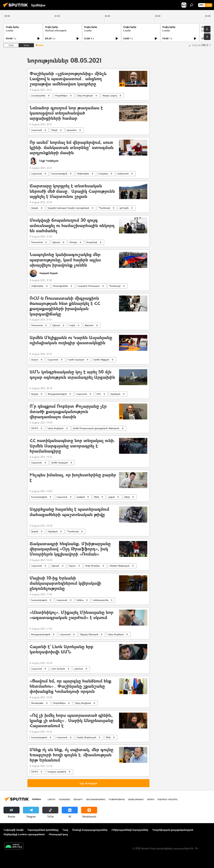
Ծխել (97, 497)
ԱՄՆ (99, 394)
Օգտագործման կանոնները (43, 830)
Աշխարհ (56, 242)
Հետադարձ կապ (58, 834)
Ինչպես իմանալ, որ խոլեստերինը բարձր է (73, 478)
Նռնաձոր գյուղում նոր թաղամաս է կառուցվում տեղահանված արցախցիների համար (66, 113)
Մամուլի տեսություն (56, 30)
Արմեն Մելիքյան (101, 360)
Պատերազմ (104, 208)
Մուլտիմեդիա (61, 96)
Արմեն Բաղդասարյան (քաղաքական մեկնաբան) (96, 428)
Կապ (65, 830)
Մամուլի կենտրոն (168, 799)
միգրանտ (89, 325)
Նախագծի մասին (14, 830)
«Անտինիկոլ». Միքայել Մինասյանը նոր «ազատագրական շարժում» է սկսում (71, 615)
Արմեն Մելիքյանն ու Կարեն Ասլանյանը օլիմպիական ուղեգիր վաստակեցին (71, 340)
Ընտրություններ (60, 286)
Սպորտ (35, 360)
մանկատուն (123, 174)
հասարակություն (59, 174)
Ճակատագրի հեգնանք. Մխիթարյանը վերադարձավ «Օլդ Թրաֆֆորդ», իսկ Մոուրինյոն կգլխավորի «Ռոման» (70, 549)
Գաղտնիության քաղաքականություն (173, 830)
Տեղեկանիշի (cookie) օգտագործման (24, 834)
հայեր (72, 325)
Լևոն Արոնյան (58, 669)
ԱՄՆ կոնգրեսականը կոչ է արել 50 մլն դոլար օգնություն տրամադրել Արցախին (72, 375)
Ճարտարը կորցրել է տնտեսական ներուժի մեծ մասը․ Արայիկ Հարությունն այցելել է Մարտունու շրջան (72, 191)
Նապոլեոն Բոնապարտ (89, 286)
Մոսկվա (73, 242)
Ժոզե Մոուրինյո (93, 566)
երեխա (80, 600)
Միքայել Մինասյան (89, 634)
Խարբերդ (103, 174)
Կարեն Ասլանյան (76, 360)
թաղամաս (72, 130)
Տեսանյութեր (37, 703)
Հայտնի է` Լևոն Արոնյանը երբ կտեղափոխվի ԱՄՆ (61, 649)
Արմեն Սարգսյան (60, 463)
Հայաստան (37, 130)
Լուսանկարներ (38, 96)
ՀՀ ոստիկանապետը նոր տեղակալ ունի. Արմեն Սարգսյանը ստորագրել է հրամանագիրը (72, 446)
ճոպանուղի (92, 242)
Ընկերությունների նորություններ (130, 830)
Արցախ (35, 208)
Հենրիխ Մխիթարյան (119, 566)
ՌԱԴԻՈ (35, 428)
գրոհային (124, 208)
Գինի (108, 737)
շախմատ (79, 669)
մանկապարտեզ (101, 600)
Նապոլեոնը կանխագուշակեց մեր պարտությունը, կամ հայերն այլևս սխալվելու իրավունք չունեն (65, 260)
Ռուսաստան (37, 242)
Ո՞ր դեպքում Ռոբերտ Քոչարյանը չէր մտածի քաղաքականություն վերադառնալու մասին (68, 411)
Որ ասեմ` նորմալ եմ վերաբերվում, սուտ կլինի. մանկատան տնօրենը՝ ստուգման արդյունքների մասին (72, 148)
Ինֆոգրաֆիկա (117, 799)
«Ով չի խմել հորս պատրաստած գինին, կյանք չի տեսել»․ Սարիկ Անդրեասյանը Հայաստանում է (71, 721)
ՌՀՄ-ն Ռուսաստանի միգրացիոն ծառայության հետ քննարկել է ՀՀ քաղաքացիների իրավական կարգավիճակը (65, 306)
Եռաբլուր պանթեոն (57, 772)
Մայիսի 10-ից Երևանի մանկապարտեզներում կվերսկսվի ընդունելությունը (65, 583)
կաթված (81, 497)
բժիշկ (127, 497)
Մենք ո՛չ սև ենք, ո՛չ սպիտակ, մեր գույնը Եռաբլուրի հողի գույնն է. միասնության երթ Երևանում (71, 755)
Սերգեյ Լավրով (110, 96)
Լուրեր (10, 30)
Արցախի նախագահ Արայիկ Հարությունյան (68, 208)
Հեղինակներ (83, 174)
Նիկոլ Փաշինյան (85, 96)
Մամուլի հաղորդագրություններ (90, 830)
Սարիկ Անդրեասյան (87, 737)
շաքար (112, 497)
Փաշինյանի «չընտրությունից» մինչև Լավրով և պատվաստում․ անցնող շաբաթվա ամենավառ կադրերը (68, 79)
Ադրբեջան (115, 394)
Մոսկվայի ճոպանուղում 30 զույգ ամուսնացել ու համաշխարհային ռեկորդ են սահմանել (72, 225)
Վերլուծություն (96, 799)
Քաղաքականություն (57, 394)
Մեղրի (54, 130)
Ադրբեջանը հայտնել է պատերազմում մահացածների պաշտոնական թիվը (69, 512)
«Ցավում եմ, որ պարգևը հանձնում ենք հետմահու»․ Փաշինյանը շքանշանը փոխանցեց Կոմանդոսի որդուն (70, 686)
